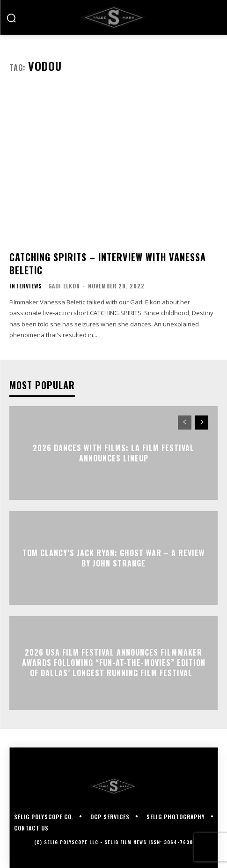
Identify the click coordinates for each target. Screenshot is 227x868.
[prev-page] (185, 423)
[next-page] (201, 423)
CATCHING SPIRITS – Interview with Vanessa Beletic (108, 264)
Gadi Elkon (64, 286)
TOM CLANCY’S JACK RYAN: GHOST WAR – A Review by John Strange (113, 558)
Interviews (26, 286)
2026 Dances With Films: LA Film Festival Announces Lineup (113, 453)
